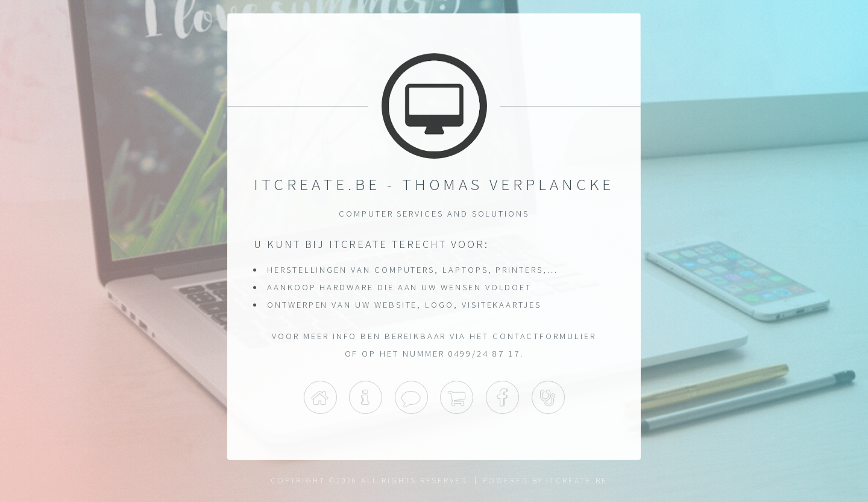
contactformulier (544, 336)
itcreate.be (577, 481)
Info (366, 397)
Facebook (502, 397)
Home (320, 397)
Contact (411, 397)
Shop (457, 397)
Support (548, 397)
